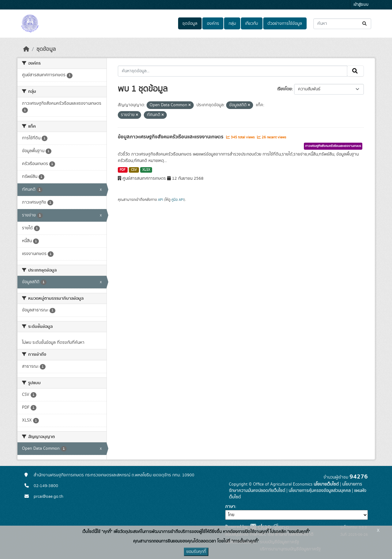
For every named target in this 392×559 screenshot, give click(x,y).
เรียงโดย (284, 89)
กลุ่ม (232, 24)
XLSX (146, 170)
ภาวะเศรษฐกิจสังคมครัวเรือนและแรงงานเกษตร (333, 146)
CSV (134, 170)
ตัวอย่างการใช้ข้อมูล (285, 24)
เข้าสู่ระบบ (361, 5)
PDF (123, 170)
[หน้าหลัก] (26, 49)
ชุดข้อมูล (190, 24)
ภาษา (230, 507)
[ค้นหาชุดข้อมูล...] (342, 24)
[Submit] (365, 24)
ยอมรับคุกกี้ (196, 552)
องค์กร (213, 24)
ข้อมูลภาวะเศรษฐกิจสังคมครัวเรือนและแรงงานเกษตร (171, 137)
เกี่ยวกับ (252, 24)
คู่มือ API (178, 200)
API (161, 200)
